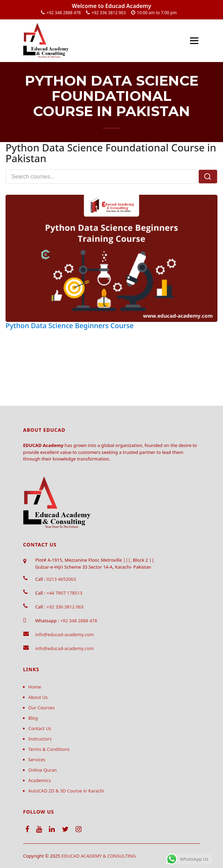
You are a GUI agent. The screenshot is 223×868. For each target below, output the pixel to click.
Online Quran (43, 770)
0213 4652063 (61, 579)
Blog (33, 718)
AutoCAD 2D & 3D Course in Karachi (66, 791)
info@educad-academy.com (65, 634)
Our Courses (42, 708)
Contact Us (40, 728)
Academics (40, 780)
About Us (38, 697)
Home (35, 687)
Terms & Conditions (49, 749)
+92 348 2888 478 (64, 13)
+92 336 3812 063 (109, 13)
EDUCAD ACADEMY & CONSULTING (99, 856)
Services (37, 760)
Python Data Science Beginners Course (70, 326)
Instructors (40, 739)
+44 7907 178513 (64, 593)
